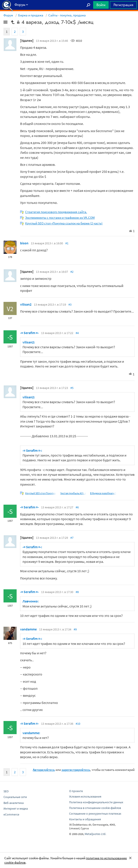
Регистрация (123, 5)
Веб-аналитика (14, 803)
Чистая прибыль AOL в (73, 493)
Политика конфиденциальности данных (96, 802)
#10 (78, 724)
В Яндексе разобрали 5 (103, 493)
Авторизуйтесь (44, 770)
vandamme (28, 629)
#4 (77, 333)
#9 (75, 629)
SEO (6, 791)
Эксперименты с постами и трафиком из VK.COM (60, 218)
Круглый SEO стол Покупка (41, 493)
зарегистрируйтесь (76, 770)
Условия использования (85, 796)
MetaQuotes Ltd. (95, 834)
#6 (77, 507)
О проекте (76, 791)
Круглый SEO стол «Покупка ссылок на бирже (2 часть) (64, 223)
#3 (70, 304)
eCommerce (11, 814)
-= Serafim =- (29, 333)
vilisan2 (26, 304)
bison (24, 243)
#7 (72, 538)
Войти (101, 5)
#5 (72, 388)
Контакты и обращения (85, 819)
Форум (8, 15)
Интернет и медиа (16, 808)
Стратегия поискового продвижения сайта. (56, 212)
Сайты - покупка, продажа (67, 15)
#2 (72, 272)
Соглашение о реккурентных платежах (95, 814)
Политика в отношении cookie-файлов (95, 808)
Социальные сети (15, 797)
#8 (77, 592)
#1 (67, 243)
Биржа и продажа (31, 15)
